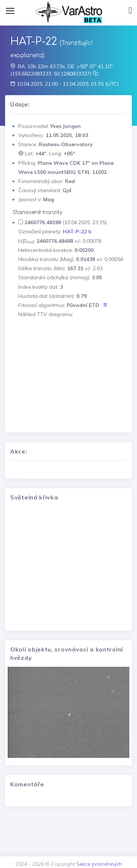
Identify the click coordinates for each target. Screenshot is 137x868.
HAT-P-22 (34, 42)
